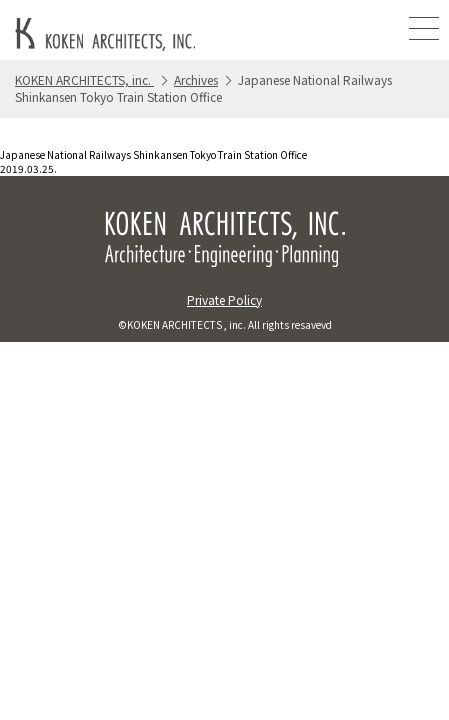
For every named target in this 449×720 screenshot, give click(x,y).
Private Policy (224, 299)
